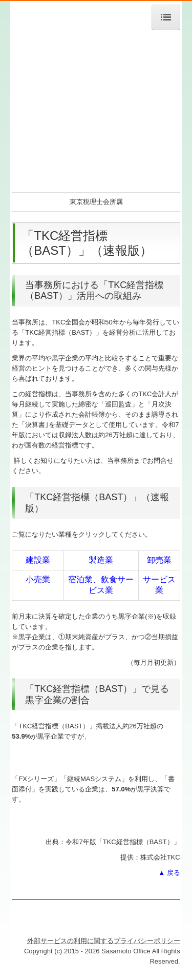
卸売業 (159, 560)
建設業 (38, 560)
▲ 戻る (169, 873)
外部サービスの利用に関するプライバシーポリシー (104, 941)
